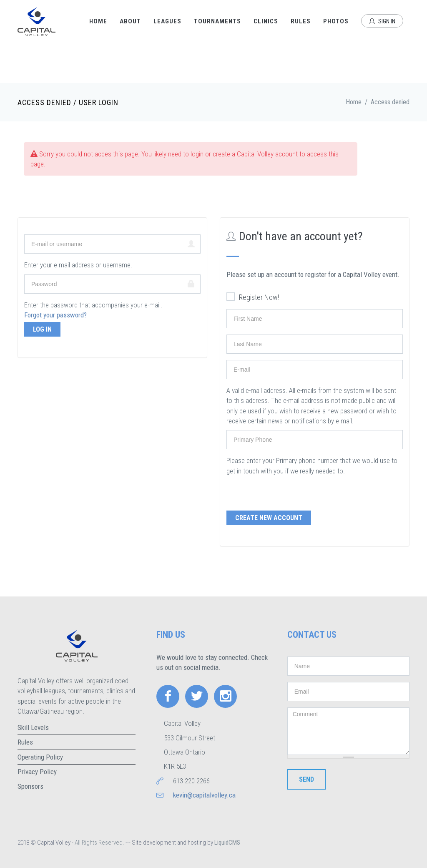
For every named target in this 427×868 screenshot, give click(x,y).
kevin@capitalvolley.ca (204, 795)
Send (306, 779)
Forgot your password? (55, 315)
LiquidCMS (227, 843)
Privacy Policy (37, 772)
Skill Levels (33, 727)
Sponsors (30, 786)
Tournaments (217, 21)
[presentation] (290, 492)
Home (98, 21)
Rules (301, 21)
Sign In (382, 21)
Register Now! (253, 297)
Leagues (167, 21)
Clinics (266, 21)
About (130, 21)
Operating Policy (40, 757)
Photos (336, 21)
